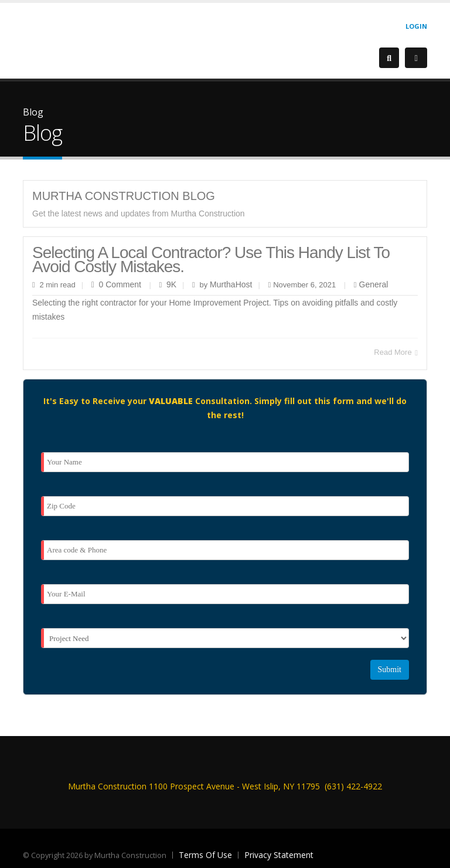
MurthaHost (230, 284)
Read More (396, 352)
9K (171, 284)
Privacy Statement (279, 855)
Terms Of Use (205, 855)
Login (416, 26)
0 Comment (120, 284)
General (374, 284)
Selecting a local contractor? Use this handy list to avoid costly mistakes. (211, 260)
